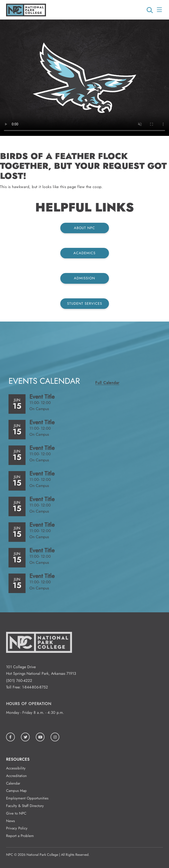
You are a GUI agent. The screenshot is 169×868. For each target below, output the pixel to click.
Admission (84, 278)
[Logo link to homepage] (26, 15)
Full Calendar (107, 383)
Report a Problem (20, 836)
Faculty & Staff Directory (25, 806)
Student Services (85, 303)
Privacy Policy (17, 828)
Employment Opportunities (27, 798)
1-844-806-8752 (35, 687)
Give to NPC (16, 813)
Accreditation (16, 776)
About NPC (84, 228)
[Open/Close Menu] (160, 10)
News (10, 821)
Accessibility (16, 768)
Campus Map (16, 791)
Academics (84, 253)
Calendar (13, 783)
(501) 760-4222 (19, 681)
